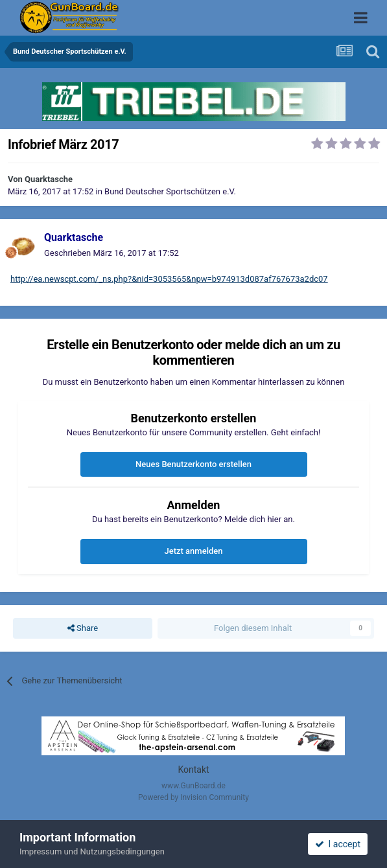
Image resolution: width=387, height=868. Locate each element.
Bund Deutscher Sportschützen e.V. (170, 191)
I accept (338, 844)
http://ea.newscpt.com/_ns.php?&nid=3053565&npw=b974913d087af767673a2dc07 (169, 279)
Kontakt (193, 770)
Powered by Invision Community (193, 797)
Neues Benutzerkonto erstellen (193, 464)
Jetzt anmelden (194, 551)
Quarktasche (49, 179)
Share (83, 628)
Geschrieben (111, 253)
